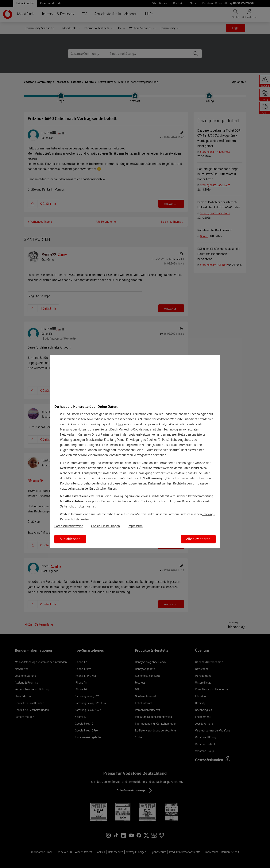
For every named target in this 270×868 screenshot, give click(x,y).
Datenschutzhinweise (69, 526)
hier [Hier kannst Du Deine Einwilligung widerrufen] (120, 424)
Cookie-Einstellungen (105, 526)
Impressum (135, 526)
